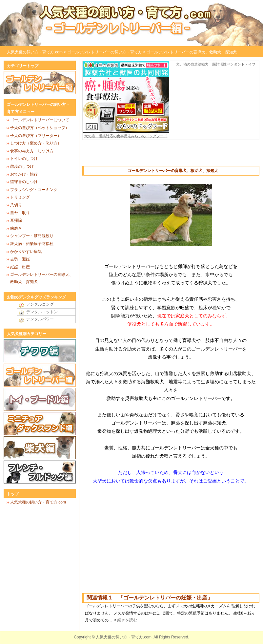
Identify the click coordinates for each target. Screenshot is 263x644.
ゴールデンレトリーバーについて (40, 120)
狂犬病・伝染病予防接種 (32, 244)
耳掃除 (16, 220)
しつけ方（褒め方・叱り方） (36, 143)
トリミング (20, 197)
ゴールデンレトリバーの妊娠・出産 (165, 598)
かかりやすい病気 (26, 252)
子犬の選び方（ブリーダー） (36, 136)
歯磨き (16, 228)
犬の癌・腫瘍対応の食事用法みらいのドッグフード (126, 134)
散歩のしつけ (22, 166)
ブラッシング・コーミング (34, 190)
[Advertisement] (171, 156)
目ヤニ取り (20, 213)
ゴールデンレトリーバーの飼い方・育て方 (105, 52)
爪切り (16, 205)
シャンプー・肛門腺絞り (32, 236)
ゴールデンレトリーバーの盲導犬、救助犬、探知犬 (192, 52)
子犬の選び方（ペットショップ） (40, 128)
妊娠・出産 (20, 267)
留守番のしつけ (24, 182)
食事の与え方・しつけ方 (32, 151)
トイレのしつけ (24, 159)
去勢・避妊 (20, 259)
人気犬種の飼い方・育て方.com (35, 52)
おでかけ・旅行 (24, 174)
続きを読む (127, 620)
